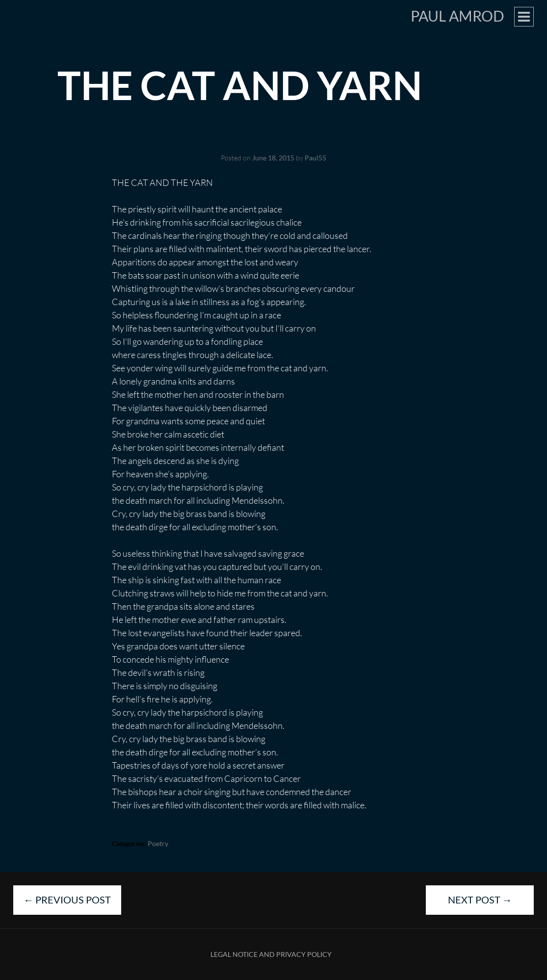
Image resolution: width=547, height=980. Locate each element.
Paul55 (315, 158)
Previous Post (67, 900)
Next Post (480, 900)
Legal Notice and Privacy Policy (271, 954)
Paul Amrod (457, 16)
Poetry (158, 843)
